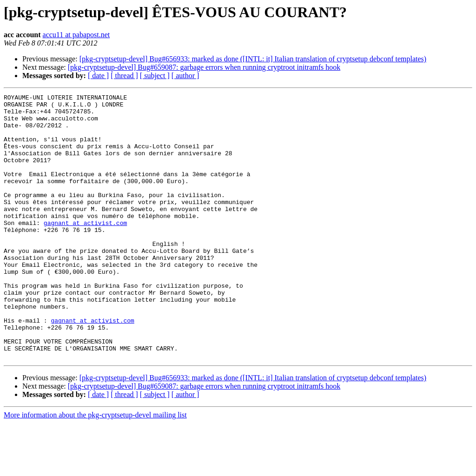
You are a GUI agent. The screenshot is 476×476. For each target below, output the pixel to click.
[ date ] (98, 76)
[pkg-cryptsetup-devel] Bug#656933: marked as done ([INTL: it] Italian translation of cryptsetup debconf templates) (253, 59)
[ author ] (185, 76)
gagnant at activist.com (85, 249)
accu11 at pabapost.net (76, 35)
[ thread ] (124, 76)
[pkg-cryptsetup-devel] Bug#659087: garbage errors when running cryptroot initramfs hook (204, 67)
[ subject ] (155, 76)
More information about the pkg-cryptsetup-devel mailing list (95, 468)
